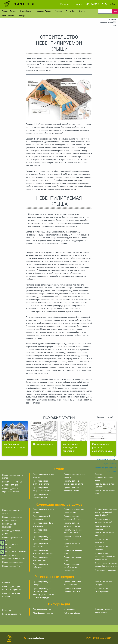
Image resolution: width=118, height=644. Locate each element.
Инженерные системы (106, 460)
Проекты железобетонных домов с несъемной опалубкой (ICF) (106, 512)
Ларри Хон (70, 11)
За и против (111, 471)
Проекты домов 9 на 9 (12, 566)
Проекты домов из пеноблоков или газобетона (72, 567)
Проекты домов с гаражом (14, 551)
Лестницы (112, 456)
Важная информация (42, 609)
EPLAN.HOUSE (19, 4)
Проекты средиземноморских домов (104, 477)
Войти (113, 4)
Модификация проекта (43, 613)
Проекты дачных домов (13, 562)
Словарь (22, 16)
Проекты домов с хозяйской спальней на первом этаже (105, 556)
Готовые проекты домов (105, 570)
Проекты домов (9, 11)
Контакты (7, 610)
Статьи (82, 11)
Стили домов (25, 11)
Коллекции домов (43, 11)
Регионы (58, 11)
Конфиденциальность (12, 614)
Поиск (115, 11)
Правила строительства (106, 467)
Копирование (70, 609)
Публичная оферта (72, 613)
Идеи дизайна (8, 16)
